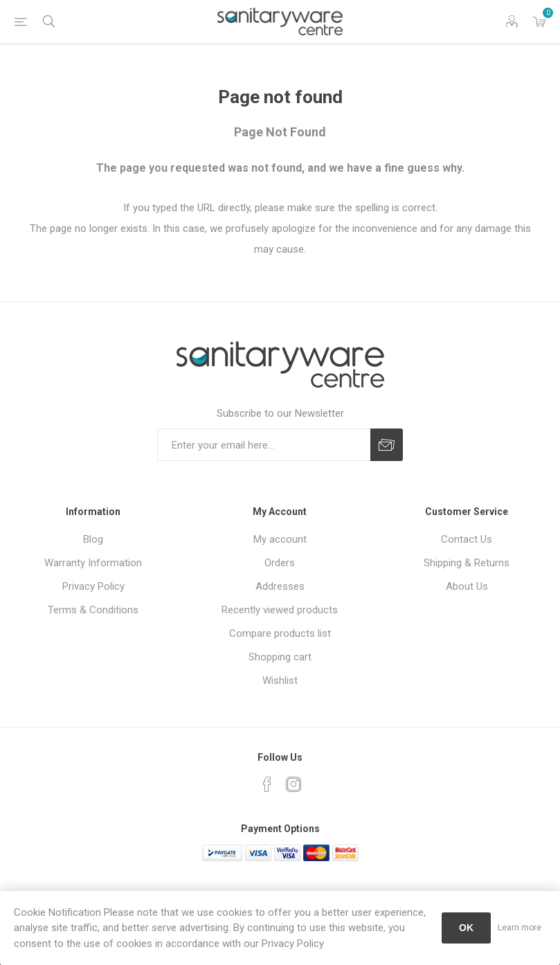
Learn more (520, 928)
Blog (93, 539)
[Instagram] (293, 784)
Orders (280, 563)
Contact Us (467, 539)
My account (280, 539)
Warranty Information (93, 563)
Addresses (280, 586)
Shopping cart (280, 657)
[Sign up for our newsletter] (264, 445)
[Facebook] (267, 784)
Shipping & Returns (467, 563)
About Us (467, 586)
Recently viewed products (280, 610)
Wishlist (280, 680)
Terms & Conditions (93, 610)
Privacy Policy (93, 586)
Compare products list (280, 633)
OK (466, 928)
